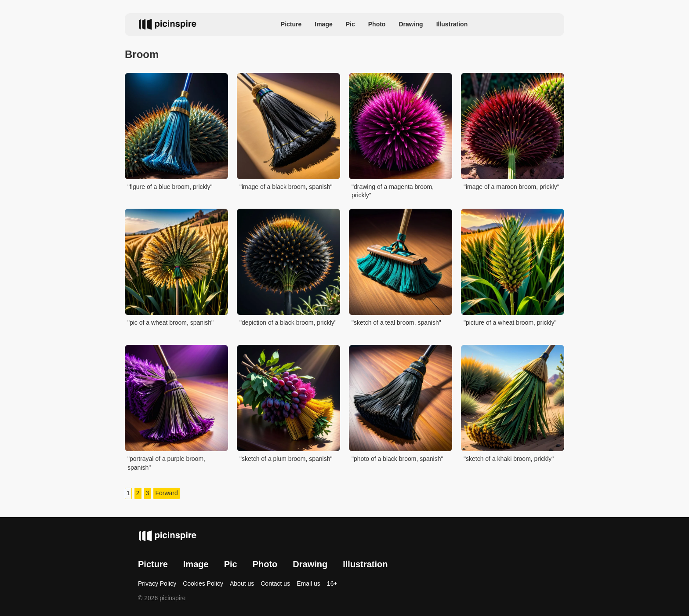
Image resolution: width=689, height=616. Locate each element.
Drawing (411, 24)
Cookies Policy (203, 583)
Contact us (275, 583)
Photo (377, 24)
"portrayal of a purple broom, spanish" (166, 463)
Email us (308, 583)
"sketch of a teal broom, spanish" (396, 322)
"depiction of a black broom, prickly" (288, 322)
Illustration (452, 24)
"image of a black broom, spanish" (286, 187)
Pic (350, 24)
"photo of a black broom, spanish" (397, 459)
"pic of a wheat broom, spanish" (170, 322)
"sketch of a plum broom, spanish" (286, 459)
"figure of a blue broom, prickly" (170, 187)
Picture (291, 24)
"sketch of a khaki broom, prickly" (509, 459)
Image (323, 24)
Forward (166, 493)
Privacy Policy (157, 583)
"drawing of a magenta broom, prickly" (393, 191)
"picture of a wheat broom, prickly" (510, 322)
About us (242, 583)
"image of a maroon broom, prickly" (511, 187)
